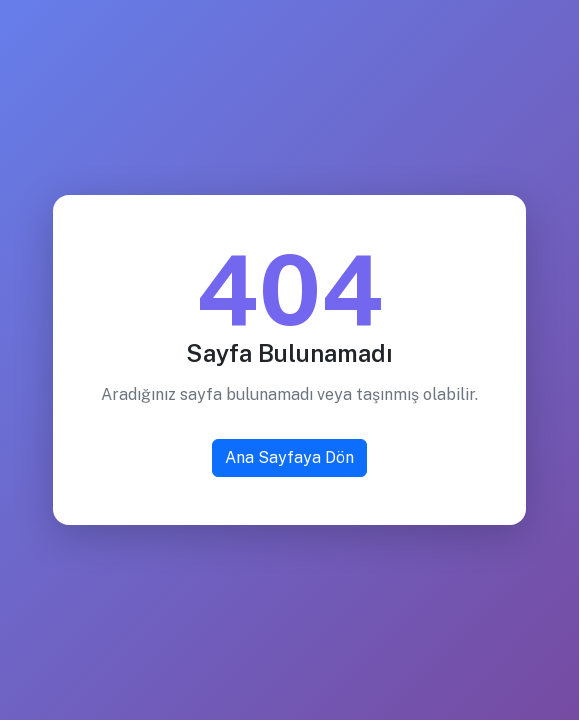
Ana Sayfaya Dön (289, 457)
